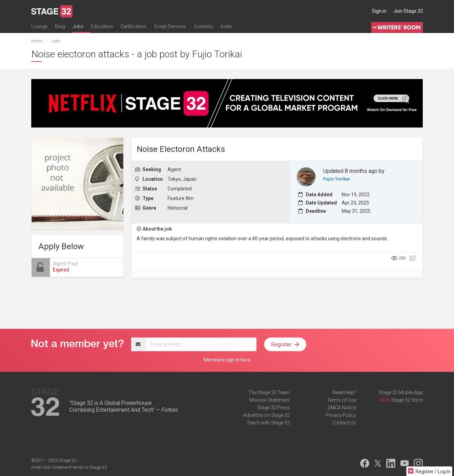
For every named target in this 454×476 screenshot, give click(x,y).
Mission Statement (270, 400)
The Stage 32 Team (269, 392)
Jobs (78, 26)
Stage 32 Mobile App (401, 392)
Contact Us (344, 423)
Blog (60, 26)
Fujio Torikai (337, 179)
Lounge (39, 26)
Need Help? (344, 392)
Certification (133, 26)
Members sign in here (227, 360)
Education (102, 26)
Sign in (379, 11)
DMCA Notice (342, 408)
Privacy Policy (341, 415)
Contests (203, 26)
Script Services (170, 26)
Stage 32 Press (274, 408)
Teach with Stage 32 (268, 423)
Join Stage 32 (408, 11)
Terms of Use (342, 400)
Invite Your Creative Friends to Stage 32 (69, 467)
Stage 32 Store (407, 400)
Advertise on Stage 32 (266, 415)
